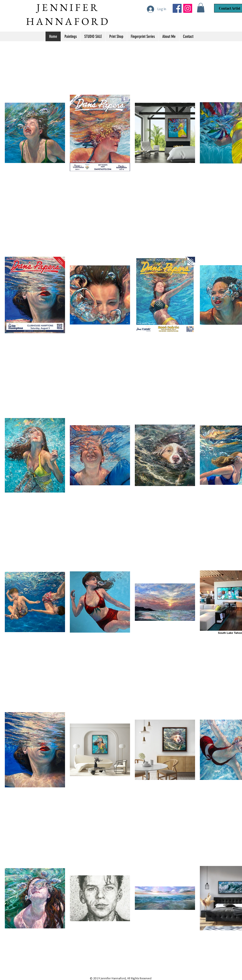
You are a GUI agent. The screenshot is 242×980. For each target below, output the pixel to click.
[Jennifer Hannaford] (188, 8)
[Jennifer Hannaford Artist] (177, 8)
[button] (201, 8)
